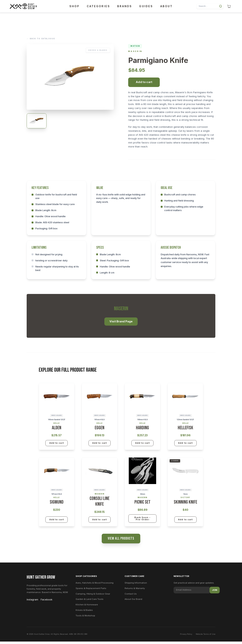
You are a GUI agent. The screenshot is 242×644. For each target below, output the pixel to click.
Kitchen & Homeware (87, 607)
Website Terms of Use (206, 637)
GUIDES (146, 6)
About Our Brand (133, 602)
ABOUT (167, 6)
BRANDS (125, 6)
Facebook (47, 602)
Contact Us (131, 596)
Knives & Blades (84, 613)
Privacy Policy (186, 637)
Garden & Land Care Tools (90, 602)
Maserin (135, 53)
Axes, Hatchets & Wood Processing (95, 585)
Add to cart (144, 84)
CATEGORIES (98, 6)
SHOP (74, 6)
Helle (56, 425)
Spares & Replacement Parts (91, 591)
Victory (185, 500)
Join (215, 592)
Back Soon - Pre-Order (142, 521)
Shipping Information (136, 585)
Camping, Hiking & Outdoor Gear (93, 596)
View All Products (121, 541)
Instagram (32, 602)
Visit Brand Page (121, 323)
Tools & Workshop (85, 618)
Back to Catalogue (41, 39)
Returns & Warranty (135, 591)
